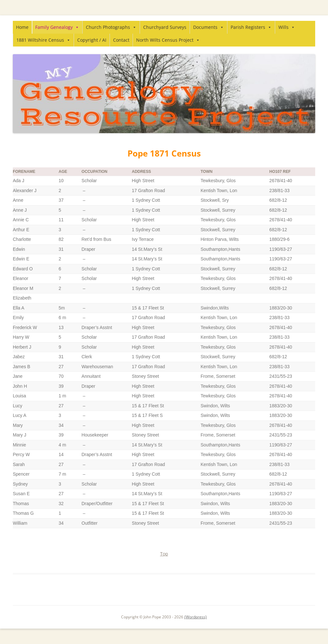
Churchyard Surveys (165, 27)
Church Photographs (111, 27)
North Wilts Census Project (168, 40)
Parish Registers (251, 27)
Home (22, 27)
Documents (209, 27)
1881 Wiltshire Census (43, 40)
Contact (121, 40)
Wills (287, 27)
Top (164, 554)
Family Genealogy (57, 27)
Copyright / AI (92, 40)
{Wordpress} (196, 617)
